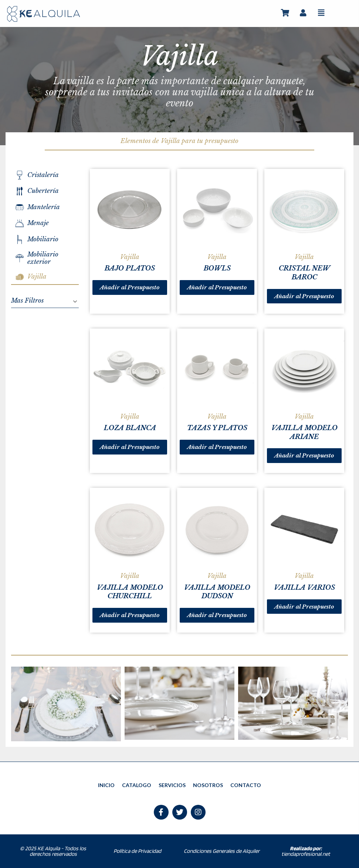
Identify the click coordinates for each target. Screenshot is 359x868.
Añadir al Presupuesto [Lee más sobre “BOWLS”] (217, 287)
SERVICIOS (172, 785)
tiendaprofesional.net (306, 851)
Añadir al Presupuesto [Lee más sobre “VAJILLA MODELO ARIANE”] (304, 455)
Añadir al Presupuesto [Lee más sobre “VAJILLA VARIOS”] (304, 607)
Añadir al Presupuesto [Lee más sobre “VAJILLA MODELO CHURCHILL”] (130, 615)
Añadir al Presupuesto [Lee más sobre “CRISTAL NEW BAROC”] (304, 296)
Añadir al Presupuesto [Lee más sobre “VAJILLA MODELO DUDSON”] (217, 615)
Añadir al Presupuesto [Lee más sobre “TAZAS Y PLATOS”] (217, 447)
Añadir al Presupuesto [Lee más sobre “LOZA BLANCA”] (130, 447)
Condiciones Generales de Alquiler (222, 851)
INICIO (106, 785)
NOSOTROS (208, 785)
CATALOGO (137, 785)
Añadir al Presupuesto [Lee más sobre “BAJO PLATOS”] (130, 287)
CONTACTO (246, 785)
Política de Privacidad (137, 851)
